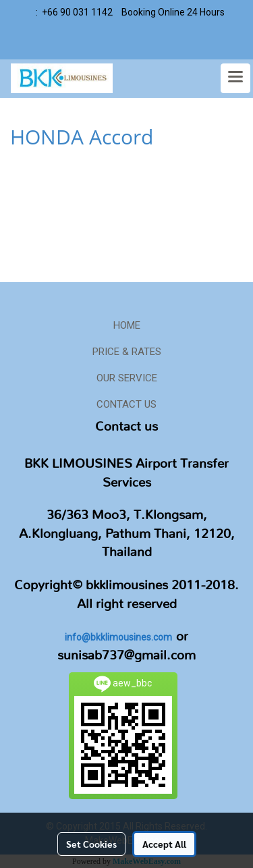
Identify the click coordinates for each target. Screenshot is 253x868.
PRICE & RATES (127, 352)
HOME (127, 325)
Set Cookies (91, 844)
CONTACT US (126, 404)
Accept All (164, 844)
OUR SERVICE (127, 378)
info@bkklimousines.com (118, 637)
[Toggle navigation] (235, 78)
